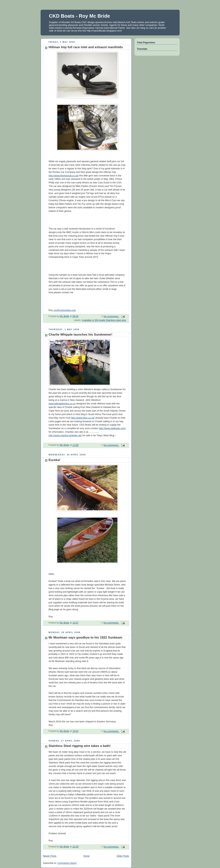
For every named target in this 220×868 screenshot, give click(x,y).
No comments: (112, 316)
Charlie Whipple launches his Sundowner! (81, 335)
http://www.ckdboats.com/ (112, 428)
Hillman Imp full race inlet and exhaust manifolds (86, 47)
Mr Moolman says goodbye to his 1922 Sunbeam (85, 638)
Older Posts (123, 856)
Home (86, 856)
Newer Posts (50, 856)
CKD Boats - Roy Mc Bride (80, 16)
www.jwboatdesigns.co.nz (62, 404)
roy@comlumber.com (65, 310)
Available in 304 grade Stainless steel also (104, 320)
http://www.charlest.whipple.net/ (65, 435)
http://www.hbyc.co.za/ (83, 418)
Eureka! (54, 460)
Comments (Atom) (67, 863)
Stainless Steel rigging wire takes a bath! (80, 746)
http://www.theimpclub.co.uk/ (64, 176)
